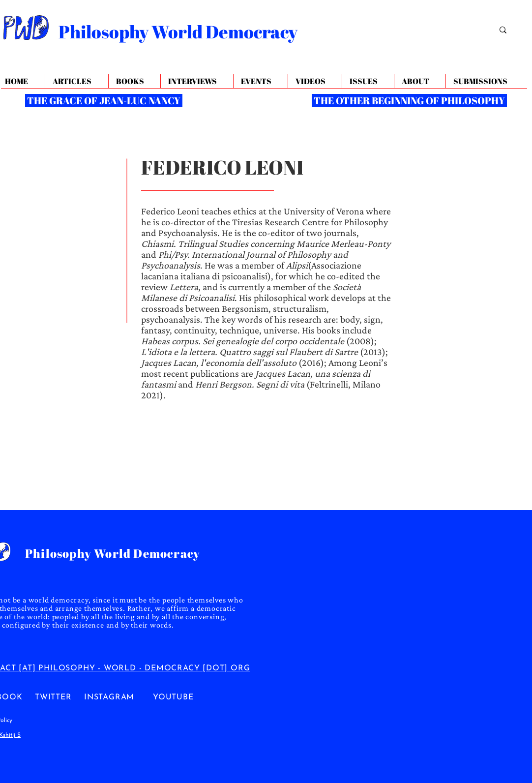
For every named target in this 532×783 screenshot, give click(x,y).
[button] (420, 81)
